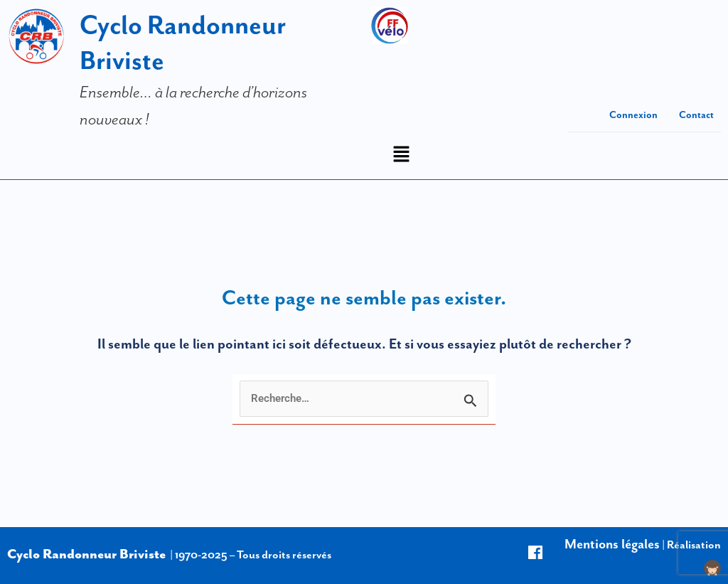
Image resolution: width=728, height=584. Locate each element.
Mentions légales (612, 544)
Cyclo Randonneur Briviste (86, 554)
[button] (401, 155)
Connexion (633, 115)
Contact (696, 115)
